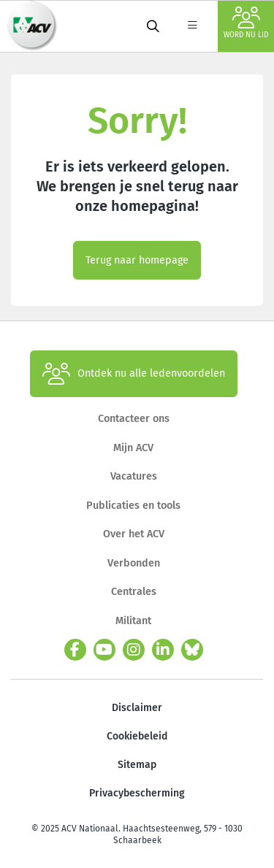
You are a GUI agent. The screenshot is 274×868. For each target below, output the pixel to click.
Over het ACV (134, 534)
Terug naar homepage (137, 260)
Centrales (134, 592)
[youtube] (104, 650)
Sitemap (137, 765)
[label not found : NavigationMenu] (192, 26)
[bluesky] (192, 650)
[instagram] (134, 650)
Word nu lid (246, 23)
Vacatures (134, 476)
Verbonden (134, 563)
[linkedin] (163, 650)
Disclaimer (137, 708)
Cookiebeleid (137, 736)
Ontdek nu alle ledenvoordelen (134, 374)
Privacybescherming (137, 793)
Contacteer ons (134, 419)
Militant (133, 621)
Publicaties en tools (133, 506)
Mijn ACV (133, 448)
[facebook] (75, 650)
